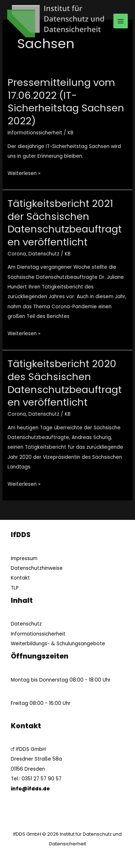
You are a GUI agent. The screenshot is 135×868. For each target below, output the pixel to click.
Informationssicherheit (35, 133)
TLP (15, 588)
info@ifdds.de (30, 789)
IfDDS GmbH (28, 749)
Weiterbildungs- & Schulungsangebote (58, 644)
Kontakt (20, 578)
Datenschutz (44, 254)
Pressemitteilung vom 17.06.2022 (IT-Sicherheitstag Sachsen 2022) (66, 102)
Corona (17, 254)
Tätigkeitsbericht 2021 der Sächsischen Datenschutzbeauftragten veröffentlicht (65, 223)
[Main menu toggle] (121, 21)
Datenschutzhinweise (37, 568)
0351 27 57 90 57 (42, 779)
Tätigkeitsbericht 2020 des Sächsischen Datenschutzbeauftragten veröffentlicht (65, 383)
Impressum (24, 558)
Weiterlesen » (24, 173)
